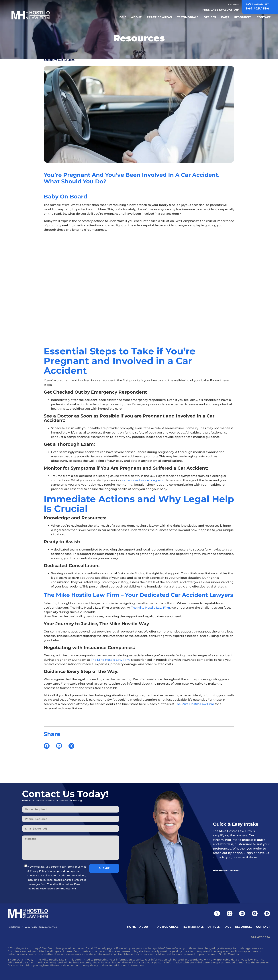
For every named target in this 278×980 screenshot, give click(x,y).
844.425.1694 (261, 937)
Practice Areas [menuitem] (159, 17)
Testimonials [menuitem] (188, 17)
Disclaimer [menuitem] (14, 927)
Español (234, 5)
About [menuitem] (136, 17)
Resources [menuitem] (243, 17)
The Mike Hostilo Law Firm (151, 608)
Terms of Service (76, 867)
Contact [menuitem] (264, 17)
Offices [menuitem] (210, 17)
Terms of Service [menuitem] (48, 927)
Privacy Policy (38, 871)
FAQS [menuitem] (225, 17)
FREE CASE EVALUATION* (221, 10)
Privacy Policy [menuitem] (30, 927)
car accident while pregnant (143, 480)
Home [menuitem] (122, 17)
